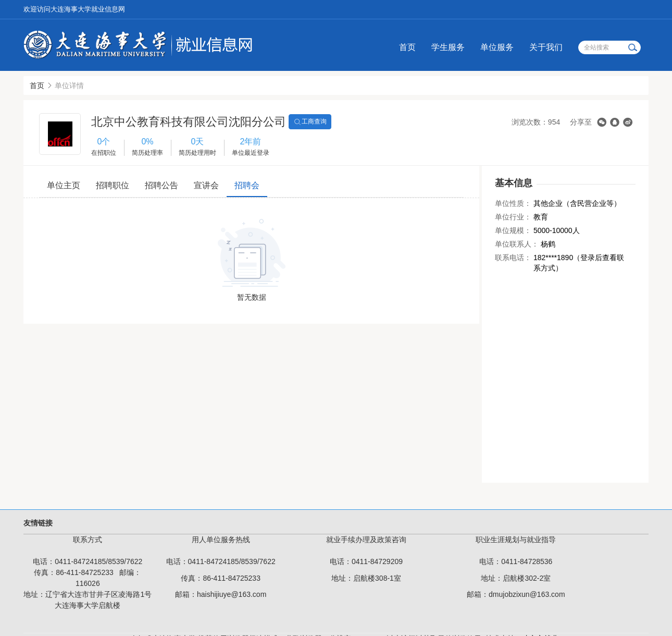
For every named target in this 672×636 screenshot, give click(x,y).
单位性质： (513, 203)
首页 (407, 47)
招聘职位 (113, 185)
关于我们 (546, 47)
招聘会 (247, 185)
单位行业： (513, 217)
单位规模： (513, 230)
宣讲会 (206, 185)
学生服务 (448, 47)
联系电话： (513, 258)
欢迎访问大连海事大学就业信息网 (74, 9)
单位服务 (497, 47)
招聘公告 (161, 185)
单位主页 (64, 185)
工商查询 (310, 122)
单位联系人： (517, 244)
